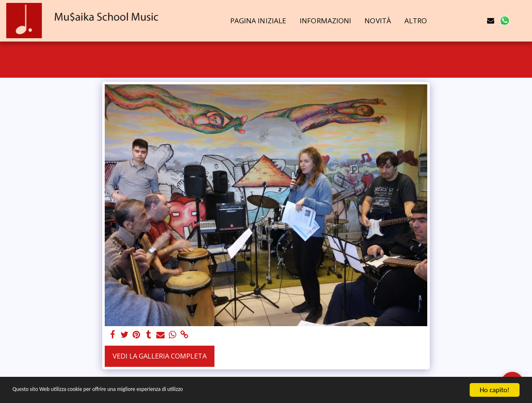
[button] (463, 21)
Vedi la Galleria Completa (160, 356)
